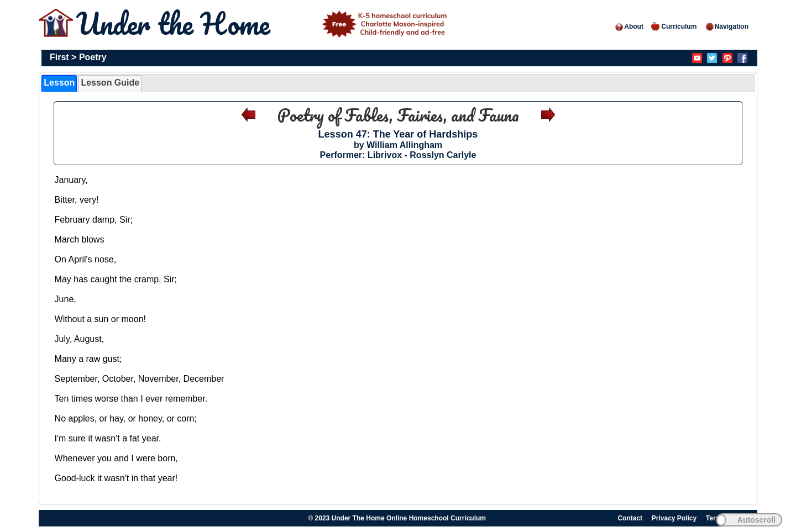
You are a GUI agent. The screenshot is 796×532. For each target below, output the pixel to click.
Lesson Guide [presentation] (110, 83)
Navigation (727, 27)
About (629, 27)
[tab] (59, 83)
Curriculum (674, 27)
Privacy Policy (674, 518)
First (59, 57)
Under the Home (264, 23)
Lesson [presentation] (59, 83)
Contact (630, 518)
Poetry (93, 57)
